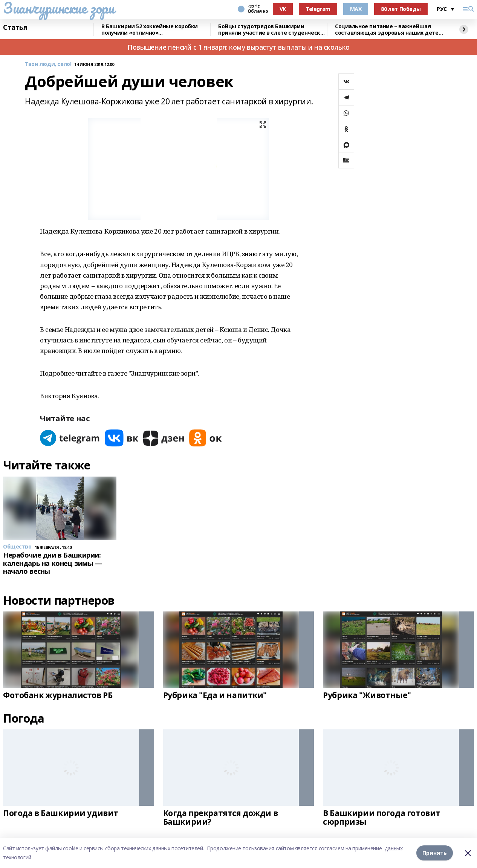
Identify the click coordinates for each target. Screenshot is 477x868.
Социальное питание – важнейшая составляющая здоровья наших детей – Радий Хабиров (388, 30)
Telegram (318, 9)
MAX (356, 9)
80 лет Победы (401, 9)
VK (283, 9)
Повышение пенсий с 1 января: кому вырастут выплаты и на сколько (238, 47)
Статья (15, 28)
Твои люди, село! (48, 64)
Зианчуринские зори (59, 8)
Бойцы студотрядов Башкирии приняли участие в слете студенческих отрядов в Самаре (272, 30)
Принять (435, 853)
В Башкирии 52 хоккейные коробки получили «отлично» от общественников (150, 30)
